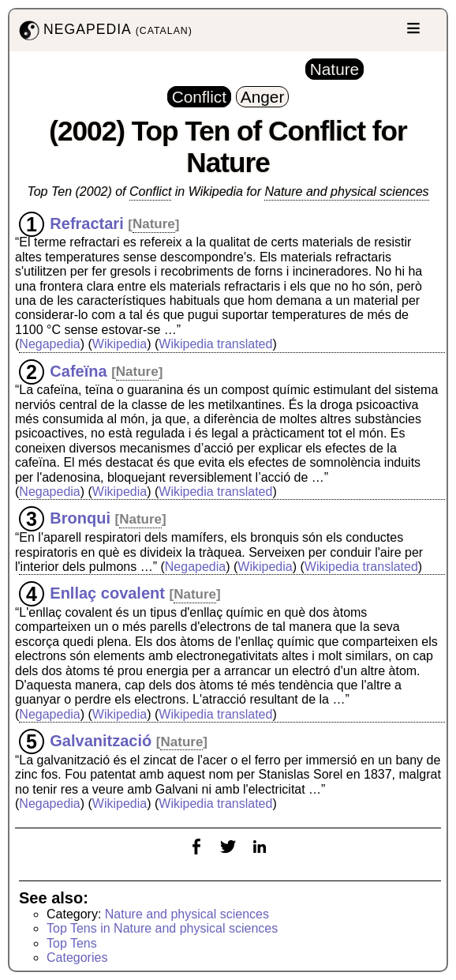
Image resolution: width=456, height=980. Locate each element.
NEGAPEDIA (104, 30)
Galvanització (101, 741)
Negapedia (49, 344)
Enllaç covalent (107, 593)
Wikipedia (120, 344)
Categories (77, 957)
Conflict (150, 191)
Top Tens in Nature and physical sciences (162, 928)
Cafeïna (78, 370)
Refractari (86, 223)
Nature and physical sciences (346, 191)
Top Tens (72, 943)
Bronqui (80, 518)
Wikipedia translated (215, 344)
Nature (154, 224)
